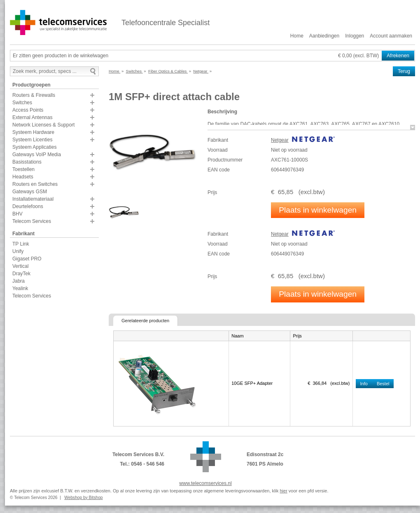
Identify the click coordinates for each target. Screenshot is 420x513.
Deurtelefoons (28, 206)
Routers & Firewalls (34, 95)
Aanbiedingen (324, 36)
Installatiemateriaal (33, 199)
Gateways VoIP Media (37, 155)
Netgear (280, 140)
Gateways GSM (30, 192)
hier (283, 491)
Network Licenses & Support (43, 125)
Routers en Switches (35, 184)
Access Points (28, 110)
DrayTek (21, 274)
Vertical (20, 266)
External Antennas (32, 117)
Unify (18, 251)
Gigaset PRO (27, 259)
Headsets (23, 177)
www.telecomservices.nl (205, 483)
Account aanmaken (391, 36)
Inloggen (355, 36)
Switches (22, 103)
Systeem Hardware (33, 132)
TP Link (21, 244)
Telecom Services (32, 221)
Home (297, 36)
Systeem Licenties (32, 140)
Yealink (20, 288)
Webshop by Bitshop (83, 498)
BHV (17, 214)
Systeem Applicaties (34, 147)
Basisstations (27, 162)
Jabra (19, 281)
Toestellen (23, 169)
